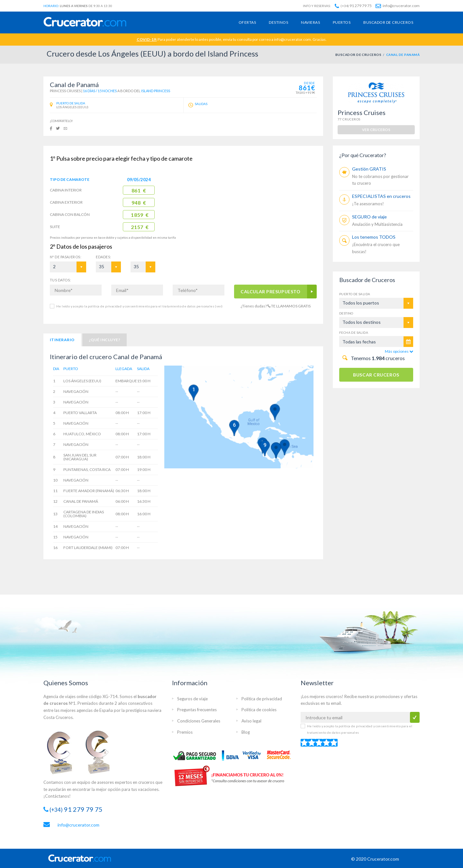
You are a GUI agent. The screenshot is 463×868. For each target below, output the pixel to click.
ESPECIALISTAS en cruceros (381, 196)
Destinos (278, 22)
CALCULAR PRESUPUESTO (271, 292)
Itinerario (62, 340)
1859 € (140, 215)
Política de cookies (259, 710)
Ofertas (247, 22)
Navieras (310, 22)
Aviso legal (251, 721)
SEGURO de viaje (369, 217)
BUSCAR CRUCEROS (376, 375)
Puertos (342, 22)
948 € (139, 203)
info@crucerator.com (398, 6)
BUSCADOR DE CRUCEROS (359, 55)
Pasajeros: (66, 257)
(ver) (218, 306)
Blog (246, 732)
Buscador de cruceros (388, 22)
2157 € (140, 227)
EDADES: (103, 257)
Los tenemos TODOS (374, 237)
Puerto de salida (355, 294)
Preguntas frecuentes (197, 710)
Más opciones (399, 351)
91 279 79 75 (353, 6)
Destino (346, 313)
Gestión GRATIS (369, 169)
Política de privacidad (262, 699)
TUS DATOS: (60, 280)
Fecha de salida (354, 332)
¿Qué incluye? (104, 340)
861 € (139, 190)
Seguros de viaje (192, 699)
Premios (185, 732)
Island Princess (156, 91)
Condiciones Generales (199, 721)
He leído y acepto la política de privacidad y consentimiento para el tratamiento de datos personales (139, 306)
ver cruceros (376, 130)
